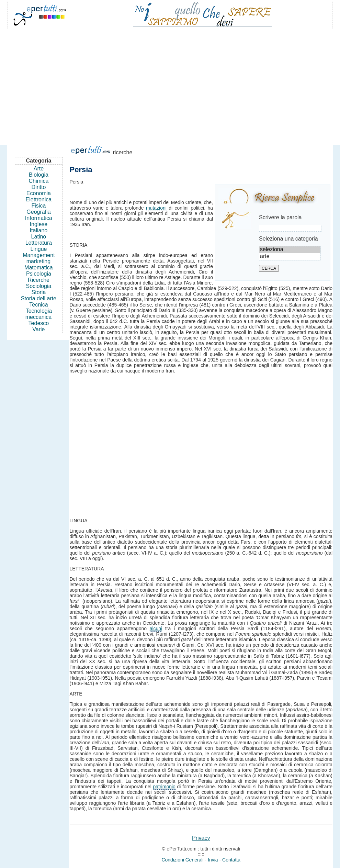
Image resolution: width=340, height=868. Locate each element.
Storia (39, 292)
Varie (38, 329)
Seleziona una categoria (288, 239)
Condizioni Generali (182, 860)
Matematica (39, 268)
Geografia (38, 212)
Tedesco (39, 323)
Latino (39, 237)
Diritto (39, 187)
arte (290, 257)
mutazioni (156, 208)
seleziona (290, 250)
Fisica (39, 206)
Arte (39, 169)
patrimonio (164, 787)
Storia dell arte (39, 298)
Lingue (38, 249)
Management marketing (39, 258)
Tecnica (38, 305)
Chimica (39, 181)
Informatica (39, 218)
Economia (39, 193)
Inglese (39, 224)
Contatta (231, 860)
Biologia (39, 175)
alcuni (156, 628)
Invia (213, 860)
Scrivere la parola (280, 217)
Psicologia (39, 274)
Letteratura (39, 243)
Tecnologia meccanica (39, 314)
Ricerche (39, 280)
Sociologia (39, 286)
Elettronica (39, 199)
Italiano (39, 230)
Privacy (201, 838)
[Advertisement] (170, 84)
